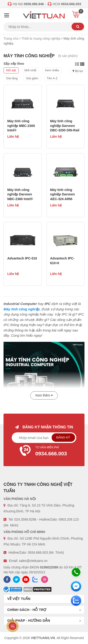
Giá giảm (32, 78)
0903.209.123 (69, 519)
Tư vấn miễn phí (44, 452)
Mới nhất (30, 70)
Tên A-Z (52, 78)
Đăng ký (63, 437)
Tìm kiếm (78, 27)
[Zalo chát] (76, 601)
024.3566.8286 (25, 519)
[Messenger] (76, 586)
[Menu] (7, 16)
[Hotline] (76, 572)
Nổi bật (11, 70)
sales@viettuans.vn (33, 561)
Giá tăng (12, 78)
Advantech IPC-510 (22, 258)
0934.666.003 (38, 553)
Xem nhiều (52, 70)
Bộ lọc (78, 71)
